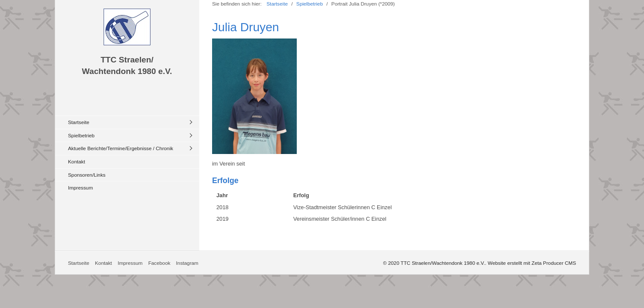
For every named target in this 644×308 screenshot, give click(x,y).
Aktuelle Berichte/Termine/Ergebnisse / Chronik (121, 148)
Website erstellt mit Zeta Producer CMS (532, 263)
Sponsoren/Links (87, 175)
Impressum (80, 188)
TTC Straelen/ (127, 60)
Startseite (79, 122)
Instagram (187, 263)
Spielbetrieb (81, 135)
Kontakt (77, 161)
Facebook (160, 263)
